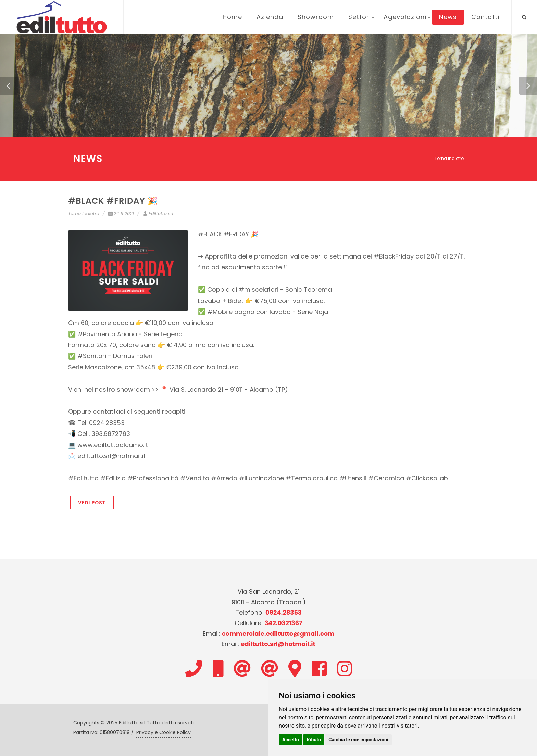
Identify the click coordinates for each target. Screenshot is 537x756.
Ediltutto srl (158, 213)
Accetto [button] (291, 740)
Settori (360, 17)
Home (232, 17)
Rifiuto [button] (314, 740)
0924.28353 (284, 612)
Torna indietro (449, 158)
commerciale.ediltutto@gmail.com (278, 634)
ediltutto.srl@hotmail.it (278, 644)
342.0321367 (283, 623)
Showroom (316, 17)
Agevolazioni (405, 17)
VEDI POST (92, 503)
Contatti (485, 17)
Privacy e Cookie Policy (164, 732)
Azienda (270, 17)
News (448, 17)
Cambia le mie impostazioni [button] (358, 740)
